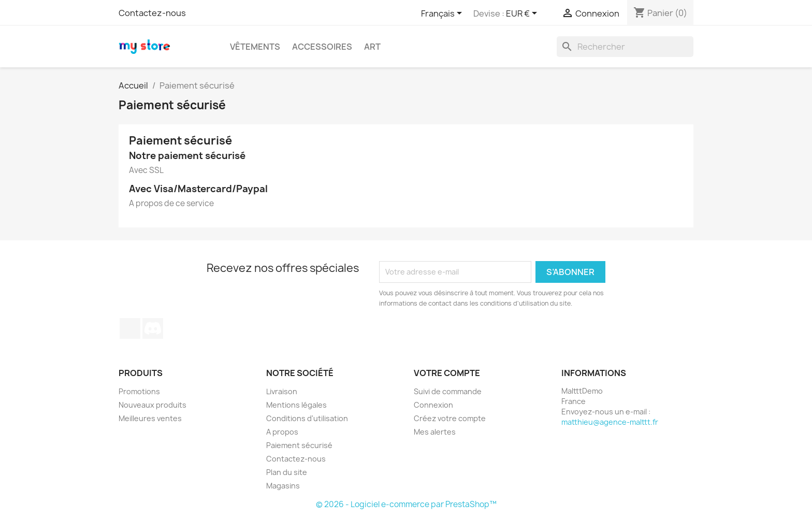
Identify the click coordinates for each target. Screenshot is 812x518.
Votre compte (447, 373)
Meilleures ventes (150, 418)
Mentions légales (296, 405)
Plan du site (287, 472)
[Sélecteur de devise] (523, 14)
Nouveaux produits (153, 405)
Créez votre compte (450, 418)
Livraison (282, 391)
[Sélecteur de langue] (443, 14)
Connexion (433, 405)
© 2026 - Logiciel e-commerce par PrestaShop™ (406, 504)
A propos (282, 432)
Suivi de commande (448, 391)
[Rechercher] (625, 47)
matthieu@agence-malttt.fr (610, 422)
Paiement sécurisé (299, 445)
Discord (153, 328)
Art (372, 47)
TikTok (130, 328)
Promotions (139, 391)
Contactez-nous (152, 13)
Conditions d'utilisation (307, 418)
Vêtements (255, 47)
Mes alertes (435, 432)
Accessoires (322, 47)
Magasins (283, 486)
